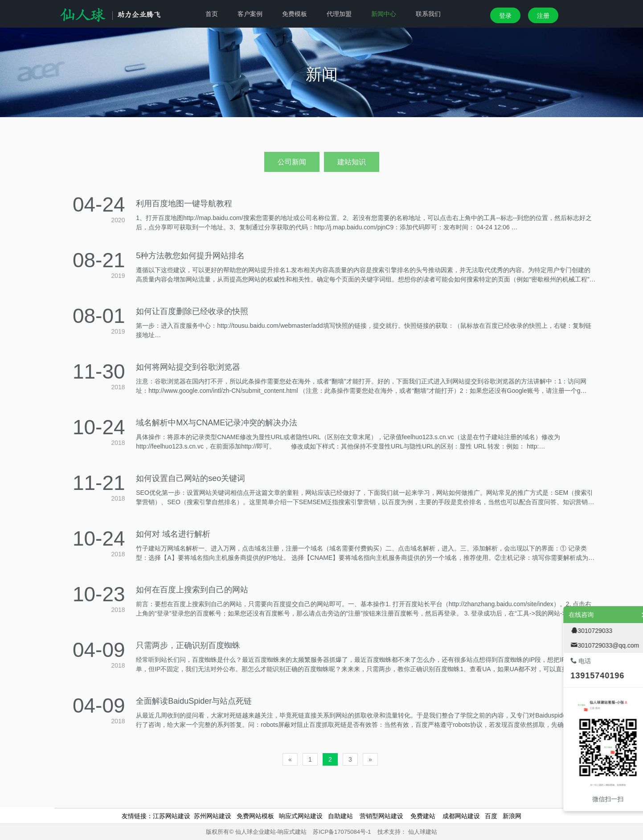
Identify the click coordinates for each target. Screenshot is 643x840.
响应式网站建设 (301, 816)
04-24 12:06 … (481, 227)
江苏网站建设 (172, 816)
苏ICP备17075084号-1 (342, 832)
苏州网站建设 (213, 816)
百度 (491, 816)
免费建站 (423, 816)
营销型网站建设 (381, 816)
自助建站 (340, 816)
